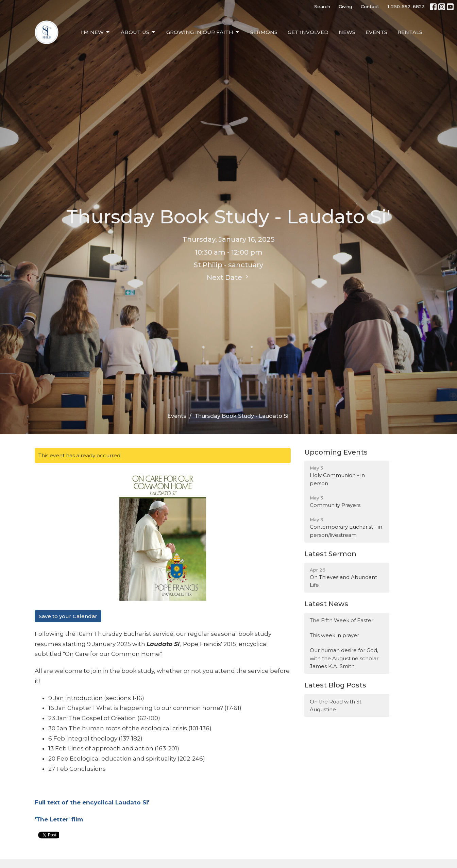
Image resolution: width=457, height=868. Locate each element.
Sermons (264, 32)
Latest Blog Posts (335, 685)
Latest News (326, 604)
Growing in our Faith (203, 32)
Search (322, 6)
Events (376, 32)
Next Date (228, 277)
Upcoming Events (336, 452)
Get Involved (308, 32)
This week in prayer (334, 635)
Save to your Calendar (68, 616)
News (347, 32)
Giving (345, 6)
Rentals (410, 32)
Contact (370, 6)
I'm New (96, 32)
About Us (138, 32)
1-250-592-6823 (406, 6)
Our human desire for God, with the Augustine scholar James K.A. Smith (344, 658)
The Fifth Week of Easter (342, 620)
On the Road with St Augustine (336, 705)
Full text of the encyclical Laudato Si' (92, 802)
